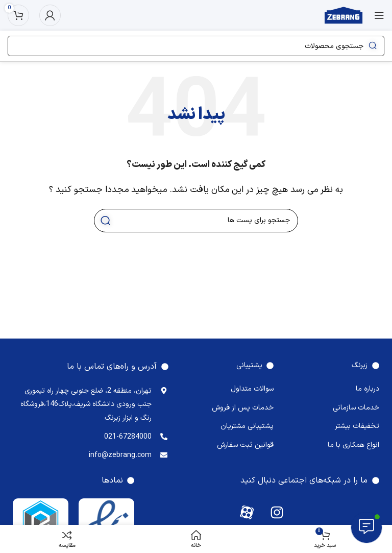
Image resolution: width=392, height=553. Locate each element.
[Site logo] (344, 15)
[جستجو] (196, 46)
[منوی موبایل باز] (379, 15)
